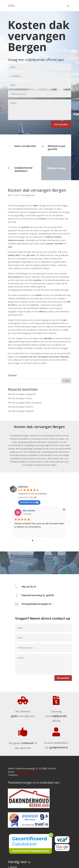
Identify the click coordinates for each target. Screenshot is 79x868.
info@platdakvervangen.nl (36, 604)
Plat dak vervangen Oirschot (20, 407)
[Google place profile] (23, 487)
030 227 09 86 (26, 775)
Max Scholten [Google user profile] (29, 511)
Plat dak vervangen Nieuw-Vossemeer (25, 403)
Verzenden (61, 124)
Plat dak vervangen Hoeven (20, 398)
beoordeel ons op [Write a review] (29, 502)
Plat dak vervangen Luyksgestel (22, 394)
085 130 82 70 (29, 587)
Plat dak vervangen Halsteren (21, 411)
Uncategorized (28, 195)
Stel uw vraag (49, 168)
